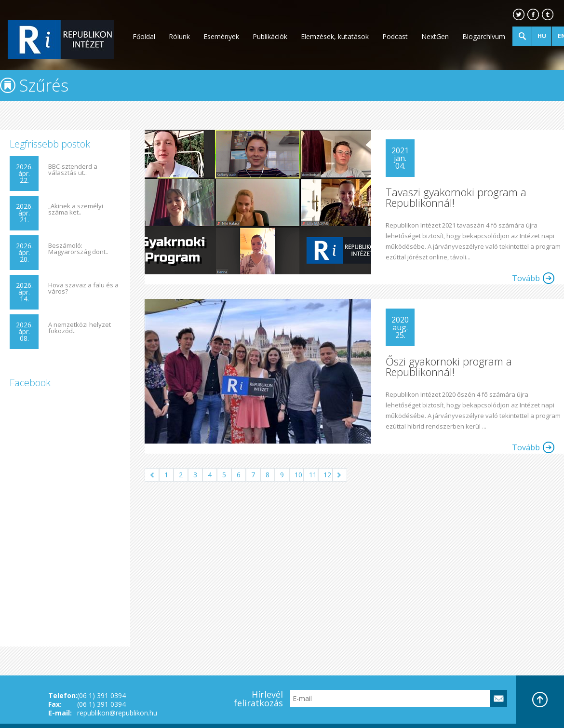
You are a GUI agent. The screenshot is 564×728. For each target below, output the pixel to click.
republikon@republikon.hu (117, 713)
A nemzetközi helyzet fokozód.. (80, 328)
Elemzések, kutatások (335, 36)
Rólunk (179, 36)
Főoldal (144, 36)
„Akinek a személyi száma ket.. (76, 209)
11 (313, 475)
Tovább (526, 278)
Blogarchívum (484, 36)
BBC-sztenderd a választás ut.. (73, 170)
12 (327, 475)
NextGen (435, 36)
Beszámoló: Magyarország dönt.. (78, 249)
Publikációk (270, 36)
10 (298, 475)
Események (221, 36)
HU (542, 36)
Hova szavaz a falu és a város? (83, 288)
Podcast (395, 36)
